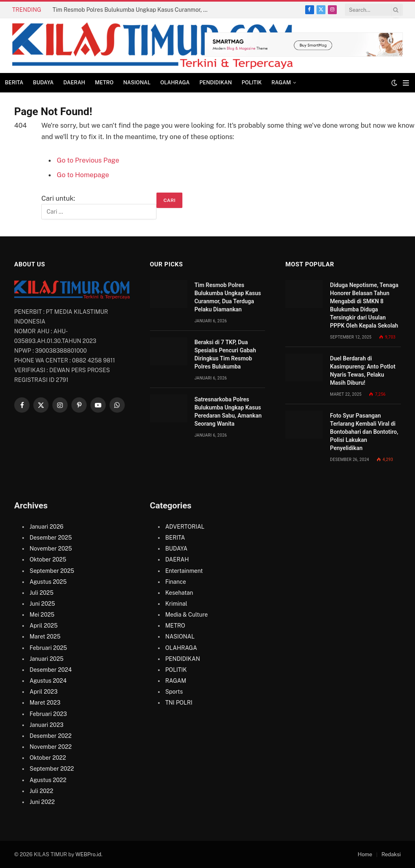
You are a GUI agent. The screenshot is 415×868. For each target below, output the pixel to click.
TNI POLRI (179, 703)
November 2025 (51, 549)
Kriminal (176, 604)
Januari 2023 (47, 725)
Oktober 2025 (48, 559)
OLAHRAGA (175, 83)
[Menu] (406, 83)
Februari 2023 (48, 714)
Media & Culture (187, 615)
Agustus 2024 (48, 681)
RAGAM (281, 83)
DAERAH (74, 83)
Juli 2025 (42, 593)
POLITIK (252, 83)
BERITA (14, 83)
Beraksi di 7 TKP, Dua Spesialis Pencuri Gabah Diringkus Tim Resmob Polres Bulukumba (225, 354)
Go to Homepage (83, 175)
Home (365, 854)
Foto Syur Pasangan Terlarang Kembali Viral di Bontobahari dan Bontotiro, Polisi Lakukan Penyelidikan (364, 432)
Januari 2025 (47, 659)
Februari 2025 (48, 648)
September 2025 (52, 571)
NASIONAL (137, 83)
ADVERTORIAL (185, 527)
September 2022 (52, 769)
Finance (176, 582)
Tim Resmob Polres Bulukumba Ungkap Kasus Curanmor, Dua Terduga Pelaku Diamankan (134, 10)
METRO (104, 83)
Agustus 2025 (48, 582)
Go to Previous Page (88, 160)
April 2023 (44, 692)
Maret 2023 (45, 703)
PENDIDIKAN (216, 83)
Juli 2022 (41, 791)
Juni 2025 (42, 604)
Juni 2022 (42, 802)
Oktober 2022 (48, 758)
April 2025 (44, 626)
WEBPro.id (88, 854)
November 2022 (51, 747)
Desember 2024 (51, 670)
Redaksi (391, 854)
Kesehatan (179, 593)
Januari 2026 (46, 527)
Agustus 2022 (48, 780)
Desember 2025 (51, 538)
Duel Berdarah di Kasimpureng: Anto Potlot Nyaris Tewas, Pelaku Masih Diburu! (363, 371)
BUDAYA (43, 83)
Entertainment (184, 571)
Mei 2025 (42, 615)
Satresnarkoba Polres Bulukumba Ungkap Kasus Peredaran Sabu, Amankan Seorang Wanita (228, 411)
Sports (174, 692)
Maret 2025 (45, 637)
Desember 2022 (50, 736)
